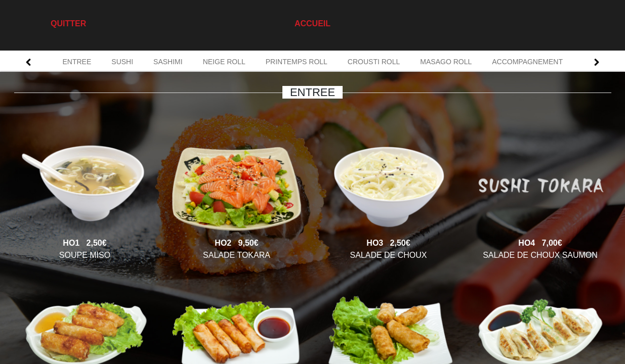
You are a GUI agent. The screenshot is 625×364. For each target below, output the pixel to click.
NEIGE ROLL (224, 62)
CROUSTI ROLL (374, 62)
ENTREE (77, 62)
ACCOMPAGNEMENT (527, 62)
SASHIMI (168, 62)
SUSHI (122, 62)
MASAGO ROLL (446, 62)
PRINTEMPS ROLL (297, 62)
